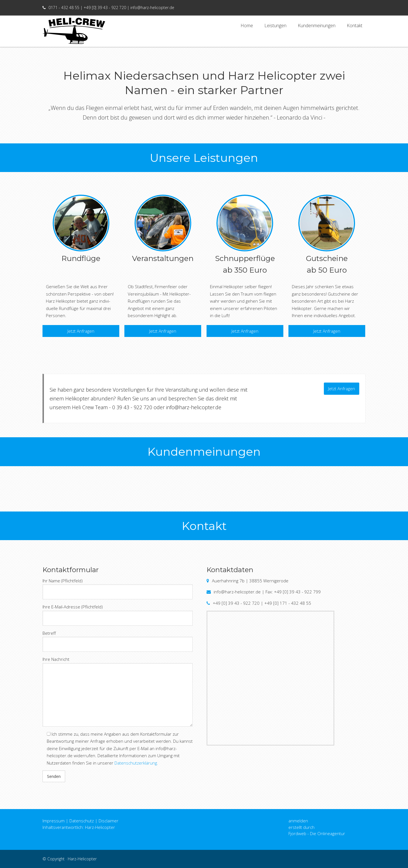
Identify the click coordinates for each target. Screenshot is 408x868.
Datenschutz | (83, 821)
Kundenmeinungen (317, 28)
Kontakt (355, 28)
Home (247, 28)
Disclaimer (109, 821)
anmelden (298, 821)
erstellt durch (301, 827)
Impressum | (55, 821)
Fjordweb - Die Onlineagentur (317, 833)
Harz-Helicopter (82, 859)
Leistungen (275, 28)
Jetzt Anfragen (81, 331)
